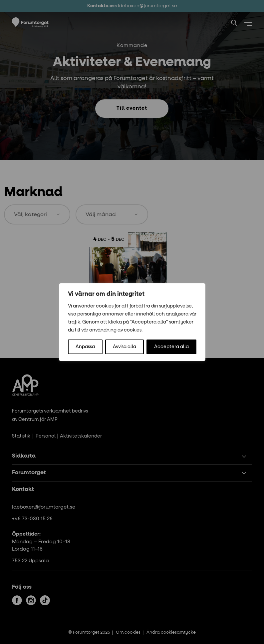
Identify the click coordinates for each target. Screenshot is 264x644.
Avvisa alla (125, 347)
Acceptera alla (171, 347)
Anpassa (85, 347)
